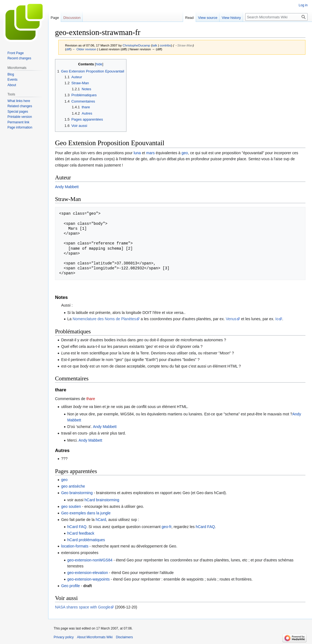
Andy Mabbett (67, 187)
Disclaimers (124, 637)
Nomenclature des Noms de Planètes (104, 319)
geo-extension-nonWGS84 (90, 560)
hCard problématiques (86, 540)
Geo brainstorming (77, 493)
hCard (101, 520)
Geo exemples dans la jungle (86, 513)
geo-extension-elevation (88, 573)
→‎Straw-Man (184, 45)
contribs (165, 45)
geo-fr (167, 527)
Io (277, 319)
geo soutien (71, 506)
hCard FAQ (77, 527)
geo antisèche (73, 486)
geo (185, 153)
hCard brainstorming (102, 500)
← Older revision (84, 49)
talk (155, 45)
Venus (231, 319)
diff (68, 49)
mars (150, 153)
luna (137, 153)
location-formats (75, 546)
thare (91, 399)
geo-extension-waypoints (89, 579)
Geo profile (70, 586)
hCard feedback (81, 533)
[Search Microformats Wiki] (276, 17)
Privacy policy (64, 637)
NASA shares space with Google (83, 607)
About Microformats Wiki (95, 637)
